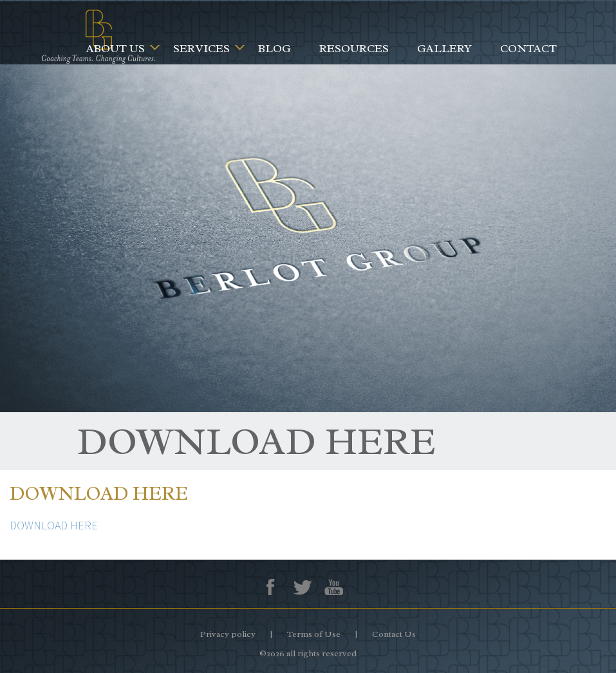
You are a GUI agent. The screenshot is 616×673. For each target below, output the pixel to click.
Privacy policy (228, 634)
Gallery (444, 48)
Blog (275, 48)
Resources (354, 48)
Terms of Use (314, 634)
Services (201, 48)
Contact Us (394, 634)
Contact (528, 48)
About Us (116, 48)
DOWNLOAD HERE (54, 525)
